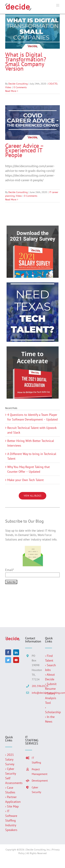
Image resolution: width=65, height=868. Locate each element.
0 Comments (20, 87)
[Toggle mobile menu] (58, 5)
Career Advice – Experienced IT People (24, 150)
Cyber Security (36, 790)
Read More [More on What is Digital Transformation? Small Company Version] (11, 91)
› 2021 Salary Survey (10, 759)
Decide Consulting (18, 84)
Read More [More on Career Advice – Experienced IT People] (11, 199)
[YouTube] (16, 660)
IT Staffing (36, 760)
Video (8, 87)
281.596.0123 (36, 686)
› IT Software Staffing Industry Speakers (12, 820)
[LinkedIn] (16, 652)
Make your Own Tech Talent (25, 480)
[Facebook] (8, 652)
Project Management (36, 772)
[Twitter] (8, 660)
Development (36, 781)
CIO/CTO (53, 84)
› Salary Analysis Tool (51, 698)
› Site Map (12, 806)
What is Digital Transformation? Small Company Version (26, 61)
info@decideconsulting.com (36, 693)
